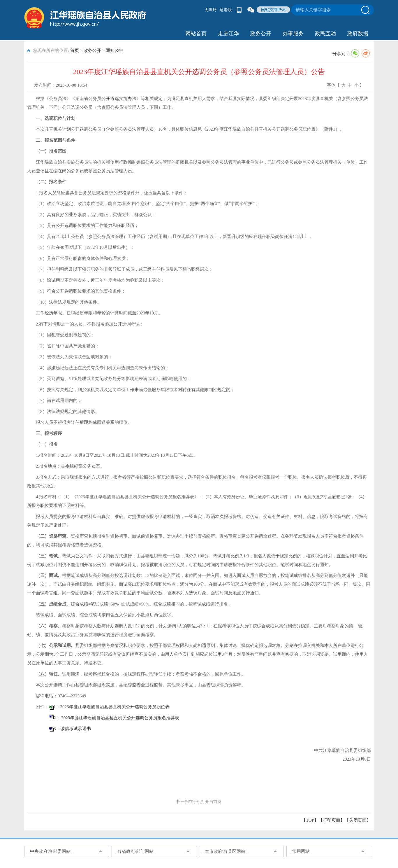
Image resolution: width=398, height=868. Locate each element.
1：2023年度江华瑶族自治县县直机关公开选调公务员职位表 (112, 707)
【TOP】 (310, 820)
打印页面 (332, 820)
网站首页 (196, 34)
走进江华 (228, 34)
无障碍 (211, 10)
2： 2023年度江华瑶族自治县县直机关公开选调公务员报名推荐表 (116, 718)
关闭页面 (358, 820)
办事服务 (293, 34)
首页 (75, 50)
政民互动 (325, 34)
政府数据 (358, 34)
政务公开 (261, 34)
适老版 (226, 10)
